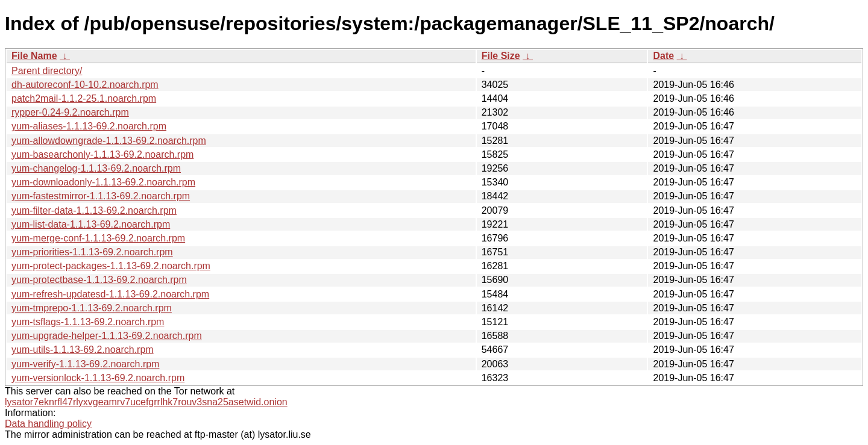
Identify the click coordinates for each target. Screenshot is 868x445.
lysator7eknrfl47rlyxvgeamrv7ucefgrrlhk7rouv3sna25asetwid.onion (146, 402)
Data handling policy (48, 424)
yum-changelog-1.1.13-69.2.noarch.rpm (96, 168)
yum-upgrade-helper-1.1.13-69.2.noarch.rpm (107, 336)
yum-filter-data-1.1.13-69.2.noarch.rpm (94, 210)
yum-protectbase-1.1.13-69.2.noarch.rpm (99, 280)
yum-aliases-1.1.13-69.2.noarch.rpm (89, 126)
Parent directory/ (47, 71)
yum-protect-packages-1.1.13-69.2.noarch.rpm (111, 266)
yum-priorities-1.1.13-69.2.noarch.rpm (92, 252)
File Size (501, 56)
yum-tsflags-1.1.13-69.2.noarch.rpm (88, 322)
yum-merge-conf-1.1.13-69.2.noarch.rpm (98, 238)
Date (663, 56)
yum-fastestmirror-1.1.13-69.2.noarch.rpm (101, 196)
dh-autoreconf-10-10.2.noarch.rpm (85, 85)
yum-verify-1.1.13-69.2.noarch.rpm (85, 364)
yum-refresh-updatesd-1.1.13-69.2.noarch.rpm (110, 294)
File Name (34, 56)
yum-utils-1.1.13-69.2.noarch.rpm (83, 350)
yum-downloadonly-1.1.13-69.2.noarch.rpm (103, 182)
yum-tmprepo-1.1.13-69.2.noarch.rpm (92, 308)
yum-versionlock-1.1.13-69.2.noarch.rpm (98, 378)
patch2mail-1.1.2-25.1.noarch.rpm (84, 98)
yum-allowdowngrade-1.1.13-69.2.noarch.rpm (109, 141)
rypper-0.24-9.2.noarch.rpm (70, 112)
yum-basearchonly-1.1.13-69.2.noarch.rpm (102, 154)
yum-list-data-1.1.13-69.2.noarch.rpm (91, 224)
